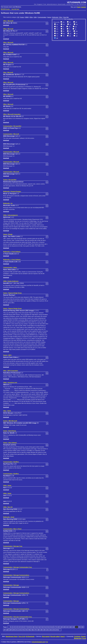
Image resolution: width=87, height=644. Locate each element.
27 (5, 630)
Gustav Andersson (13, 281)
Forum (84, 638)
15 (49, 627)
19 (61, 627)
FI (63, 27)
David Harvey (12, 431)
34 (26, 630)
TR (63, 36)
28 (8, 630)
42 (51, 630)
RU (64, 34)
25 (80, 627)
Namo (15, 267)
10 (34, 627)
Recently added (55, 636)
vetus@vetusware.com (38, 642)
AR (76, 22)
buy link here (15, 9)
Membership (78, 638)
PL (63, 31)
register (83, 7)
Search (63, 636)
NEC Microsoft (13, 421)
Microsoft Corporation (14, 114)
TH (57, 36)
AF (70, 22)
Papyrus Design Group (15, 293)
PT (70, 31)
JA (75, 29)
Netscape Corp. (18, 546)
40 (45, 630)
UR (76, 36)
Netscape (16, 585)
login (79, 7)
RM (76, 31)
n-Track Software (16, 252)
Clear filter (66, 17)
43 (54, 630)
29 (11, 630)
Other (61, 17)
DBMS (27, 17)
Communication (42, 17)
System (22, 17)
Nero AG (10, 507)
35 (29, 630)
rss (47, 642)
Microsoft (10, 21)
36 (32, 630)
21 (67, 627)
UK (70, 36)
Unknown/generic (13, 215)
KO (57, 31)
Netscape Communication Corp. (23, 567)
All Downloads (30, 636)
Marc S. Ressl (17, 529)
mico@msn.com (12, 382)
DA (77, 24)
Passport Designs (16, 191)
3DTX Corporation (13, 371)
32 (20, 630)
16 (52, 627)
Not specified (17, 126)
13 (43, 627)
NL (57, 27)
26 (83, 627)
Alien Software (13, 443)
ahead (9, 485)
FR (69, 27)
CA (57, 24)
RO (57, 34)
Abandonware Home (12, 636)
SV (77, 34)
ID (63, 29)
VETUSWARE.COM (76, 2)
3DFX (10, 355)
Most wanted (46, 636)
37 (35, 630)
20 (64, 627)
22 (70, 627)
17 (55, 627)
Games (49, 17)
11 (37, 627)
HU (57, 29)
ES (70, 34)
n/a (12, 203)
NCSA (9, 411)
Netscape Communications (21, 575)
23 (73, 627)
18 (58, 627)
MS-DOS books (5, 9)
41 (48, 630)
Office (31, 17)
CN (64, 24)
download (6, 25)
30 (14, 630)
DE (76, 27)
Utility (35, 17)
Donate (83, 636)
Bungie (10, 234)
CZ (70, 24)
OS (18, 17)
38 (38, 630)
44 (57, 630)
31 (17, 630)
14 (46, 627)
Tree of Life (22, 636)
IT (69, 29)
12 (40, 627)
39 (42, 630)
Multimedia (55, 17)
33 (23, 630)
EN (63, 22)
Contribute (77, 636)
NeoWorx (16, 462)
